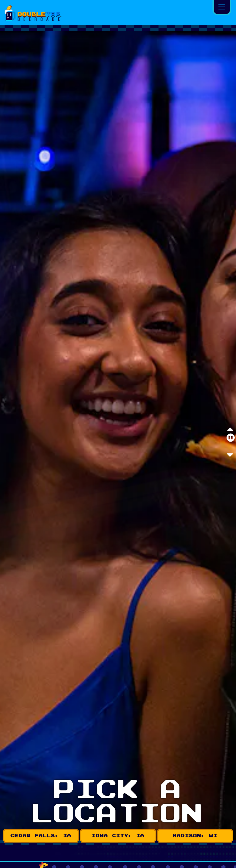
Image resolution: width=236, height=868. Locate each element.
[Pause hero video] (231, 438)
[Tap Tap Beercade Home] (36, 13)
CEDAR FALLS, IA (41, 836)
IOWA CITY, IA (118, 836)
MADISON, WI (195, 836)
